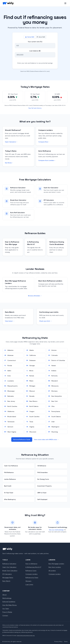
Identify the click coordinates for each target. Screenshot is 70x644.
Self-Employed (42, 499)
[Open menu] (65, 3)
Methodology (7, 598)
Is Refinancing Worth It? (33, 567)
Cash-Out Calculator (9, 567)
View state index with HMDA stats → (46, 440)
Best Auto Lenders (55, 567)
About (5, 595)
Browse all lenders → (35, 296)
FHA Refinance (9, 472)
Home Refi (30, 37)
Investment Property (44, 486)
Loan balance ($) (35, 51)
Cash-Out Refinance (11, 466)
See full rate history (35, 108)
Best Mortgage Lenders (56, 564)
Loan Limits (29, 585)
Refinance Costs (31, 571)
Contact (5, 616)
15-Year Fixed (9, 493)
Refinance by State (32, 578)
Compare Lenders (31, 574)
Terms (66, 642)
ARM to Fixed (42, 493)
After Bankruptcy (10, 499)
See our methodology (56, 530)
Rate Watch (6, 581)
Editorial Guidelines (9, 602)
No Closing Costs (43, 479)
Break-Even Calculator (10, 571)
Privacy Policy (58, 642)
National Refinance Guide (22, 440)
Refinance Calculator (9, 564)
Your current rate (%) (35, 42)
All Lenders (52, 571)
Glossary (28, 581)
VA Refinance (42, 466)
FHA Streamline (42, 472)
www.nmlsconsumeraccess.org (26, 636)
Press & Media (7, 612)
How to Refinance (31, 564)
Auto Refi (41, 37)
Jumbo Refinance (10, 479)
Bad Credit (8, 486)
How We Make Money (10, 605)
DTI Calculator (7, 574)
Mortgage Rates (8, 578)
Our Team (6, 609)
